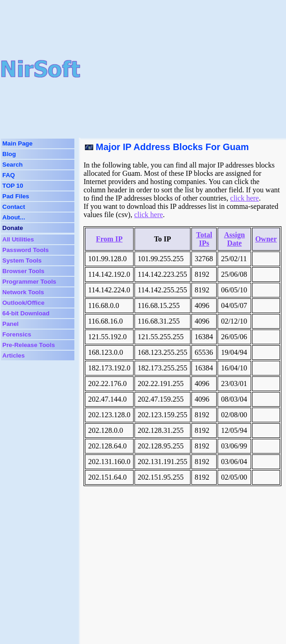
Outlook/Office (23, 303)
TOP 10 (13, 186)
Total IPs (204, 239)
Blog (9, 154)
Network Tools (23, 292)
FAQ (8, 175)
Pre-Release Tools (29, 345)
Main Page (17, 143)
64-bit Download (26, 313)
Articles (14, 356)
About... (14, 217)
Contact (14, 207)
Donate (13, 228)
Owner (266, 239)
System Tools (22, 260)
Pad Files (16, 196)
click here (244, 198)
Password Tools (25, 250)
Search (12, 165)
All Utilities (18, 239)
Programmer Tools (29, 282)
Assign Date (234, 239)
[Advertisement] (183, 69)
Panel (11, 324)
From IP (109, 239)
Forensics (17, 334)
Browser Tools (23, 271)
